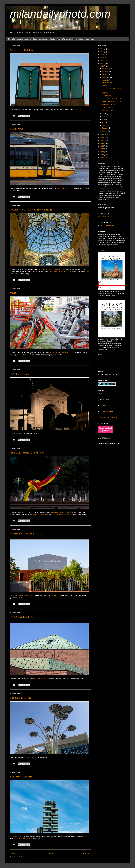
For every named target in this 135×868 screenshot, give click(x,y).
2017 (102, 140)
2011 (102, 158)
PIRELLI (55, 595)
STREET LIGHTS (20, 698)
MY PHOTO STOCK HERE (109, 418)
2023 (102, 58)
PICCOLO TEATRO (22, 617)
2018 (102, 138)
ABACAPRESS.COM (107, 226)
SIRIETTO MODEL (63, 188)
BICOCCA (77, 110)
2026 (102, 49)
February (105, 128)
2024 (102, 55)
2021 (102, 63)
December (106, 69)
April (104, 122)
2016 (102, 143)
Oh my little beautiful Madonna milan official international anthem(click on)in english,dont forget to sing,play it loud (51, 39)
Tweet (100, 394)
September (106, 77)
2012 (102, 155)
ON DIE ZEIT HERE (107, 412)
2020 (102, 66)
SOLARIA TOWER (21, 777)
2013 (102, 152)
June (104, 117)
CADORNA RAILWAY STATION (61, 512)
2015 (102, 146)
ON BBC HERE (105, 405)
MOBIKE (15, 293)
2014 (102, 149)
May (104, 119)
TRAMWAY (17, 129)
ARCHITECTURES (21, 50)
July (104, 114)
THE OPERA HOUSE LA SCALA (61, 272)
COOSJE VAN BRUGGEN (61, 515)
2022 (102, 60)
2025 (102, 52)
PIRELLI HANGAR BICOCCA (28, 534)
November (106, 72)
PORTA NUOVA (19, 374)
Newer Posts (15, 854)
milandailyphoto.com (60, 14)
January (105, 131)
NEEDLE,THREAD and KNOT (28, 453)
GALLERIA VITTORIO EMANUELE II (32, 210)
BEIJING (65, 353)
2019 (102, 135)
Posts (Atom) (23, 857)
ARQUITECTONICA (25, 838)
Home (51, 854)
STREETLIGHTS (29, 758)
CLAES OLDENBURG (40, 515)
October (105, 74)
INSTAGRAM (104, 217)
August (105, 80)
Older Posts (86, 854)
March (105, 125)
